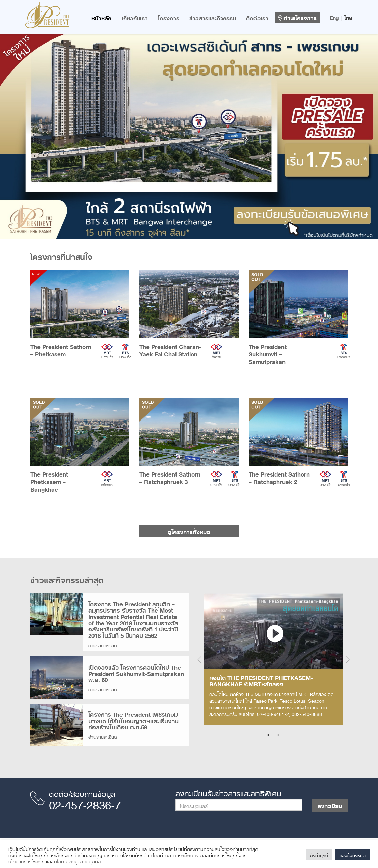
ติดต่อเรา (257, 17)
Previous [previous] (199, 660)
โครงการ (169, 17)
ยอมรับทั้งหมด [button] (353, 854)
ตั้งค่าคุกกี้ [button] (319, 854)
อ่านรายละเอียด (103, 644)
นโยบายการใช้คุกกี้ (27, 860)
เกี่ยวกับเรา (135, 17)
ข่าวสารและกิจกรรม (213, 17)
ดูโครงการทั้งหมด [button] (189, 531)
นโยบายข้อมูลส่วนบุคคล (77, 860)
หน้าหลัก (101, 17)
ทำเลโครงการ (298, 17)
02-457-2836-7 (85, 803)
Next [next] (348, 660)
